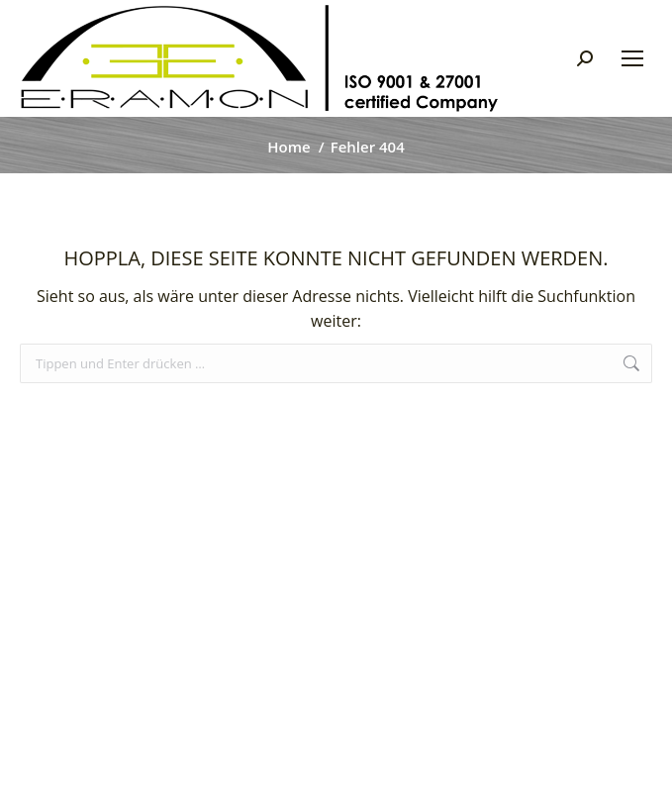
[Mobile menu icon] (632, 58)
